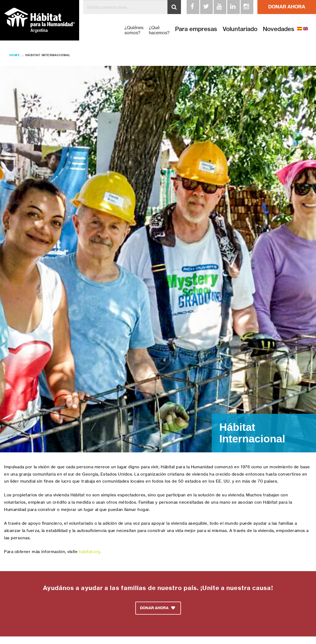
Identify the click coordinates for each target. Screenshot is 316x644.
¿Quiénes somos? (134, 30)
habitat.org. (90, 552)
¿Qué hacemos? (159, 30)
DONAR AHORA (287, 7)
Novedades (279, 29)
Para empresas (196, 29)
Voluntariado (240, 29)
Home (15, 55)
